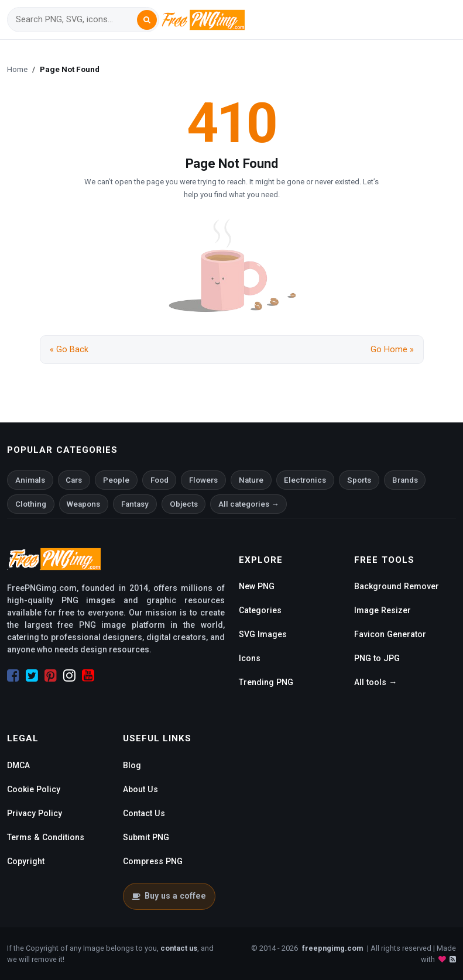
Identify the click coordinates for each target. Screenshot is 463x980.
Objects (184, 504)
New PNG (257, 586)
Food (160, 480)
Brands (405, 480)
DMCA (18, 765)
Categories (260, 610)
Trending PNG (266, 682)
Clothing (31, 504)
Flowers (203, 480)
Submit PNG (146, 837)
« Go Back (69, 350)
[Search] (76, 20)
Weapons (83, 504)
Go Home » (392, 350)
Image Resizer (383, 610)
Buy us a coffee (169, 896)
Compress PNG (153, 861)
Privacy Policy (35, 813)
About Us (140, 789)
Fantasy (135, 504)
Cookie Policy (34, 789)
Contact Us (144, 813)
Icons (250, 658)
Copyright (26, 861)
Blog (132, 765)
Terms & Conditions (46, 837)
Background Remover (397, 586)
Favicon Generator (390, 634)
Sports (359, 480)
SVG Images (263, 634)
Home (17, 69)
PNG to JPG (377, 658)
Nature (251, 480)
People (116, 480)
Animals (30, 480)
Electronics (305, 480)
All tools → (375, 682)
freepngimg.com (332, 948)
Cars (74, 480)
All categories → (248, 504)
